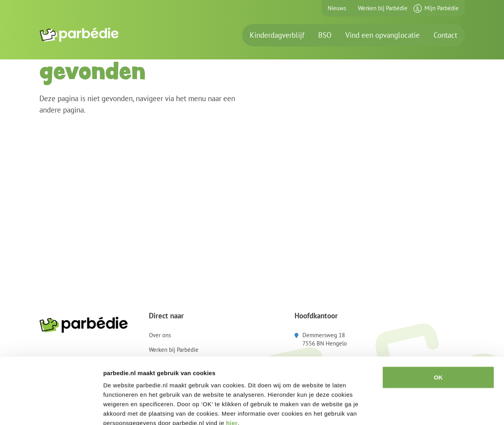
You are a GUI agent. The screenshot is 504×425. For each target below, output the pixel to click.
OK (438, 332)
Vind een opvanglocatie (383, 35)
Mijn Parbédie (442, 8)
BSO (325, 35)
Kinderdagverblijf (277, 35)
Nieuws (337, 8)
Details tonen (425, 409)
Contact (445, 35)
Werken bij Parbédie (383, 8)
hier (232, 378)
